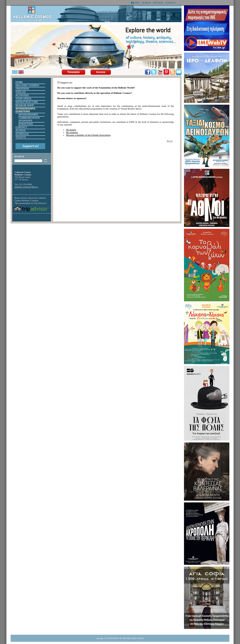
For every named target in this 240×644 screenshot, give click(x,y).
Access (101, 72)
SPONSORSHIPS (28, 115)
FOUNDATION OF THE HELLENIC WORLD (125, 638)
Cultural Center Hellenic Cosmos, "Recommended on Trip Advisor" (31, 200)
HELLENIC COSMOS (27, 85)
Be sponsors (72, 132)
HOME (19, 82)
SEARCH (146, 3)
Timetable (74, 72)
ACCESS (21, 131)
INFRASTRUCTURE (27, 102)
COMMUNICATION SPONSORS (29, 119)
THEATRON (22, 89)
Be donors (71, 130)
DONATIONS (26, 124)
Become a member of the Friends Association (88, 135)
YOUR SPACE (23, 99)
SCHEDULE (22, 134)
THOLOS (21, 92)
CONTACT (171, 3)
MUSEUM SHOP (25, 105)
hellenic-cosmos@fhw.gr (26, 187)
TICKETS (21, 137)
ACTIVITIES (22, 95)
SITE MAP (158, 3)
